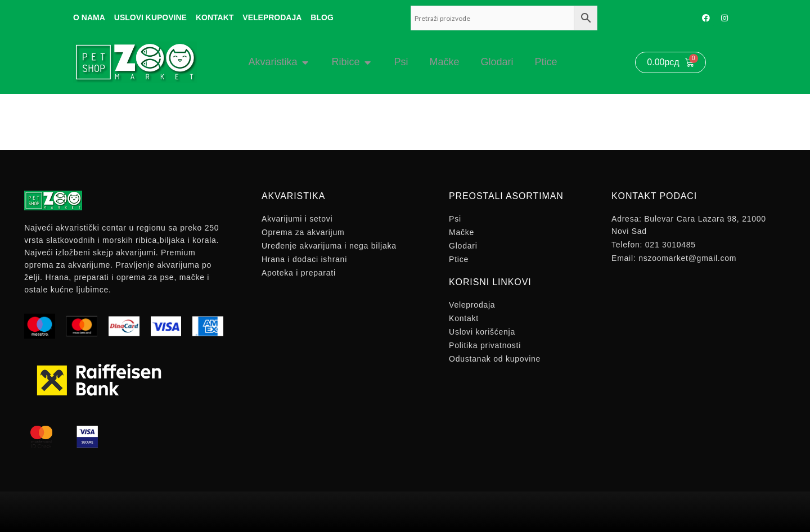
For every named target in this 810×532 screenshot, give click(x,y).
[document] (405, 266)
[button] (570, 102)
